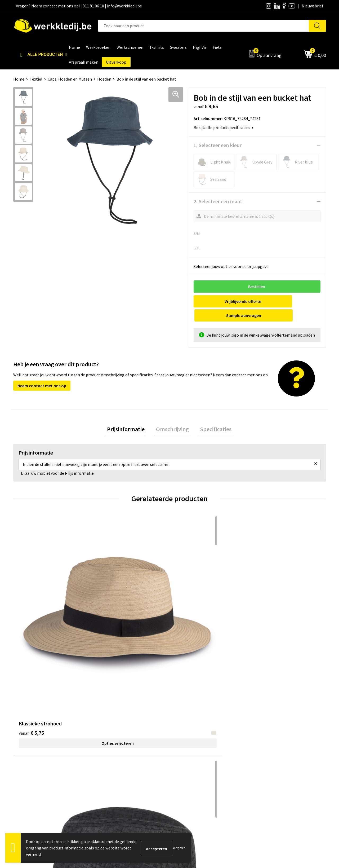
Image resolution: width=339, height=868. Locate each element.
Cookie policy (111, 748)
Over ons (184, 732)
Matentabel (187, 756)
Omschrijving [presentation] (172, 416)
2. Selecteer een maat (218, 201)
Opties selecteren (52, 600)
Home (19, 79)
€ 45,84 (267, 590)
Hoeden (104, 79)
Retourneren (265, 748)
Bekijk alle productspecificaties (224, 127)
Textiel (36, 79)
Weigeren (179, 848)
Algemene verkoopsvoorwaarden (128, 756)
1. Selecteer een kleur (218, 145)
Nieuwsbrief (187, 740)
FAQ (102, 764)
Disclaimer (263, 732)
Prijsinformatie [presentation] (129, 416)
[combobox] (204, 26)
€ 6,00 (110, 598)
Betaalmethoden (269, 740)
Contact (106, 732)
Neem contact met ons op (42, 372)
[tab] (129, 416)
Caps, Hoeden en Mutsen (70, 79)
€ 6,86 (188, 590)
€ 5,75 (31, 590)
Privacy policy (111, 740)
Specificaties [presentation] (212, 416)
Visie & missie (188, 748)
